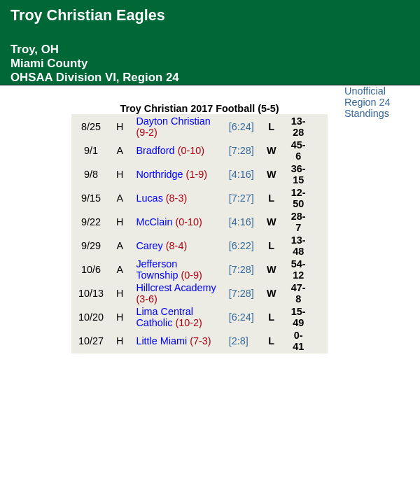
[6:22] (241, 246)
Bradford (170, 150)
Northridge (171, 174)
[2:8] (239, 341)
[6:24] (241, 127)
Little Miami (173, 341)
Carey (161, 246)
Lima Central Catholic (169, 317)
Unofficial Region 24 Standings (367, 102)
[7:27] (241, 198)
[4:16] (241, 174)
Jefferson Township (169, 269)
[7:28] (241, 150)
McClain (169, 222)
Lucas (161, 198)
